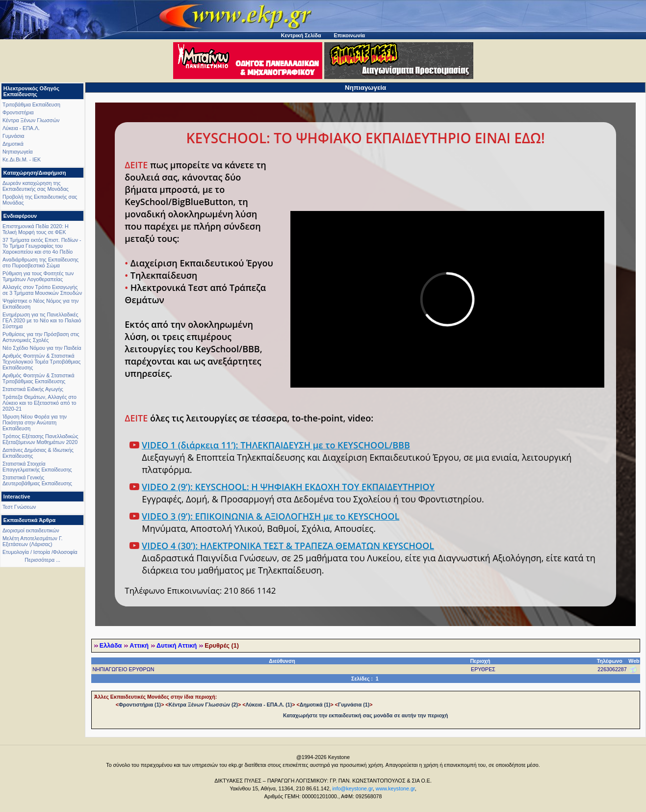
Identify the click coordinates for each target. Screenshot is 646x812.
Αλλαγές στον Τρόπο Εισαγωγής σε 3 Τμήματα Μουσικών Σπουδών (42, 290)
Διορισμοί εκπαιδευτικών (31, 530)
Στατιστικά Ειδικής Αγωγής (33, 389)
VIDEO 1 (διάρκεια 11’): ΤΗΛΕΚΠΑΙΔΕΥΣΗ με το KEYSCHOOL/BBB (276, 445)
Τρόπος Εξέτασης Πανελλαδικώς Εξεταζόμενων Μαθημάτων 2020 (40, 439)
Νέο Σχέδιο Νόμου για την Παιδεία (42, 348)
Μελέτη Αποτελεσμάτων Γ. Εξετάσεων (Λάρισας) (33, 541)
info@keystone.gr (352, 788)
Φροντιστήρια (18, 112)
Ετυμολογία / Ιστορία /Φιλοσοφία (40, 552)
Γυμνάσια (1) (354, 705)
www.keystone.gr (395, 788)
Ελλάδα (111, 646)
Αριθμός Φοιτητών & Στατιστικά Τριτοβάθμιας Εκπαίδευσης (39, 378)
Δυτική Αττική (177, 646)
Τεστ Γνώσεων (19, 507)
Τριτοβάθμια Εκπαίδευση (31, 105)
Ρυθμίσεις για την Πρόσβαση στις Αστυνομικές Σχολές (41, 337)
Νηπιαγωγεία (18, 152)
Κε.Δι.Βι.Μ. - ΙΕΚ (22, 159)
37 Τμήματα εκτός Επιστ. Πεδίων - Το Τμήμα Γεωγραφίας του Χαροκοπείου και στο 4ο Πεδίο (42, 246)
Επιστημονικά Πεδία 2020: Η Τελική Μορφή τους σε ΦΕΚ (36, 229)
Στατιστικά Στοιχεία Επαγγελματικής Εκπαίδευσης (37, 467)
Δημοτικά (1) (315, 705)
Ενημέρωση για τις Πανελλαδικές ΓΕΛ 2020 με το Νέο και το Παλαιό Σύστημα (42, 320)
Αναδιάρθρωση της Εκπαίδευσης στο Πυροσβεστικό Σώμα (40, 262)
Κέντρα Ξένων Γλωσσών (31, 120)
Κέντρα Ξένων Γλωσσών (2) (203, 705)
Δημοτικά (13, 144)
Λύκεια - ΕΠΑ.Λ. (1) (269, 705)
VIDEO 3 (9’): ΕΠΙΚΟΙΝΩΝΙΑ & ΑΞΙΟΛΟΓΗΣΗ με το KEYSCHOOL (271, 516)
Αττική (139, 646)
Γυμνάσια (13, 136)
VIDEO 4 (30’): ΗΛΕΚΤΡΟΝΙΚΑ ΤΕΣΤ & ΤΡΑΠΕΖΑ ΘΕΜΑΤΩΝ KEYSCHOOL (288, 546)
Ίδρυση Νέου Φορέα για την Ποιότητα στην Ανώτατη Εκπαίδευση (35, 422)
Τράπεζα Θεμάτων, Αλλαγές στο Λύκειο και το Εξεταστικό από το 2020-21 (39, 403)
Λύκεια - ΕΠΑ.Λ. (21, 128)
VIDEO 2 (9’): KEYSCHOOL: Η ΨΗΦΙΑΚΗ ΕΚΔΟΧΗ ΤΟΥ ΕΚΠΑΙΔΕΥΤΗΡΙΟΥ (288, 487)
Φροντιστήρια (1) (140, 705)
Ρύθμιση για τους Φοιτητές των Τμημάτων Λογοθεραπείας (38, 276)
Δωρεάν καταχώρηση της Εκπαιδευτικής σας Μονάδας (36, 186)
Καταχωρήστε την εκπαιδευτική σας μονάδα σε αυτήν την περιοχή (365, 715)
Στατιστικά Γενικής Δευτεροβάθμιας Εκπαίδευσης (37, 480)
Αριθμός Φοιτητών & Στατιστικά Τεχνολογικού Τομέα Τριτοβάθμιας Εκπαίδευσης (41, 362)
